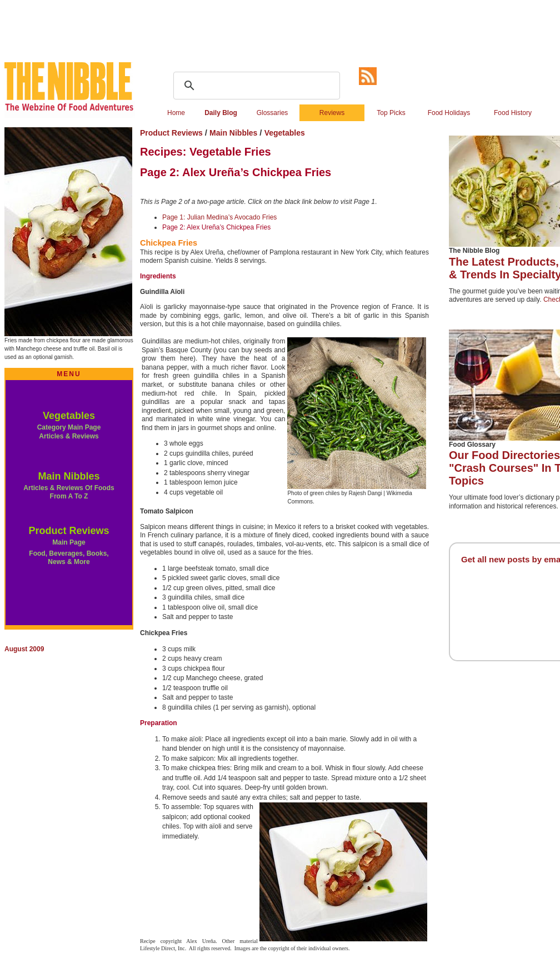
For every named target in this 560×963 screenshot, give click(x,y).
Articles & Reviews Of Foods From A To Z (69, 492)
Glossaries (272, 113)
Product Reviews (69, 531)
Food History (513, 113)
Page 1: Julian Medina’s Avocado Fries (219, 217)
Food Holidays (449, 113)
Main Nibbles (69, 476)
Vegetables (69, 416)
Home (176, 113)
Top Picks (391, 113)
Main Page (69, 542)
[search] (255, 86)
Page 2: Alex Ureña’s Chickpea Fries (216, 227)
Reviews (332, 113)
